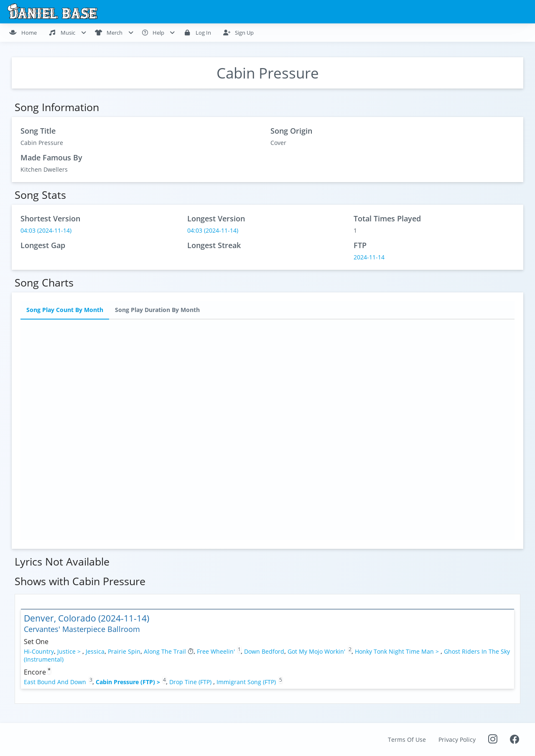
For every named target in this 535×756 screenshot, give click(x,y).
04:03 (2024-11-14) (46, 230)
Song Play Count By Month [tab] (65, 310)
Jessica (95, 651)
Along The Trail (165, 651)
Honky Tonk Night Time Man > (398, 651)
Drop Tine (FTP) (191, 682)
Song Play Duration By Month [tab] (157, 310)
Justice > (70, 651)
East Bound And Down (55, 682)
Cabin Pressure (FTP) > (129, 682)
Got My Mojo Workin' (316, 651)
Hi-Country (39, 651)
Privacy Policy (457, 740)
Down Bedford (264, 651)
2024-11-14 (369, 257)
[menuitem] (27, 33)
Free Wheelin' (216, 651)
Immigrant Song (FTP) (247, 682)
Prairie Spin (124, 651)
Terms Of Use (407, 740)
